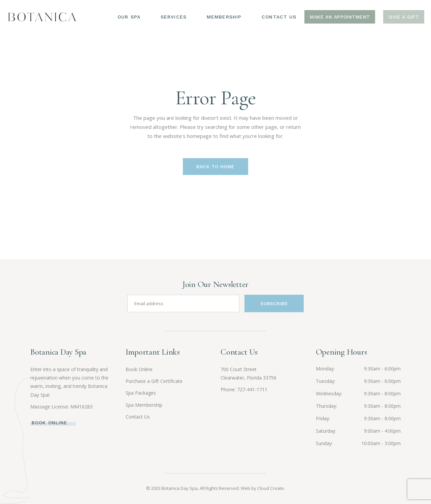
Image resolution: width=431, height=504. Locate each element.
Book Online (139, 369)
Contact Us (138, 417)
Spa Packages (141, 393)
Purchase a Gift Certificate (154, 381)
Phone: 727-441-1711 (244, 389)
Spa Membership (144, 405)
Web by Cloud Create (262, 488)
